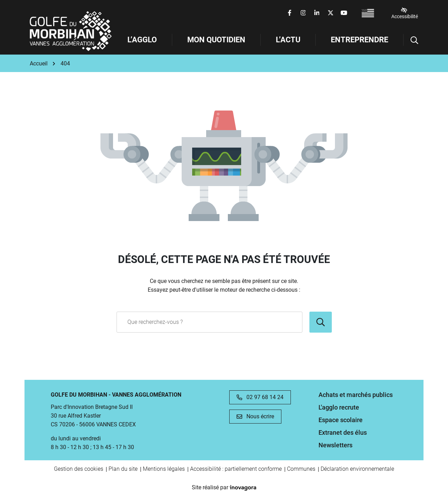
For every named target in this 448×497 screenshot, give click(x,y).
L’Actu (288, 40)
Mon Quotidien (216, 40)
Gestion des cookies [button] (79, 469)
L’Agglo (142, 40)
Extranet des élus (343, 432)
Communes (301, 469)
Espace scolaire (341, 420)
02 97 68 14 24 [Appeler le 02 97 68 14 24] (260, 397)
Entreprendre (359, 40)
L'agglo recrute (339, 407)
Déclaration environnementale (357, 469)
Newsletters (335, 445)
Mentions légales (164, 469)
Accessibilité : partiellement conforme (236, 469)
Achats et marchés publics (356, 395)
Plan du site (123, 469)
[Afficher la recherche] (411, 40)
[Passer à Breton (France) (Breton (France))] (368, 13)
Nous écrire (255, 416)
